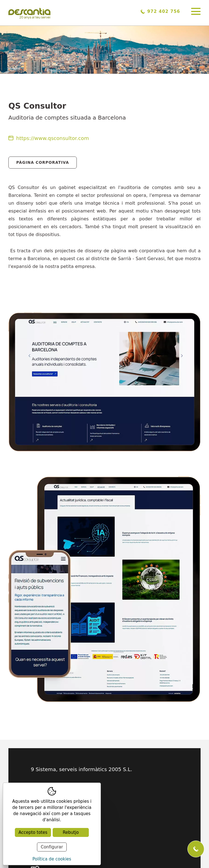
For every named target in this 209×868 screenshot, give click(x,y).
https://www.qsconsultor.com (49, 138)
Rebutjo (71, 832)
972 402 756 (160, 11)
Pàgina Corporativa (43, 162)
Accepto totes (33, 832)
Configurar (52, 847)
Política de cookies (52, 859)
